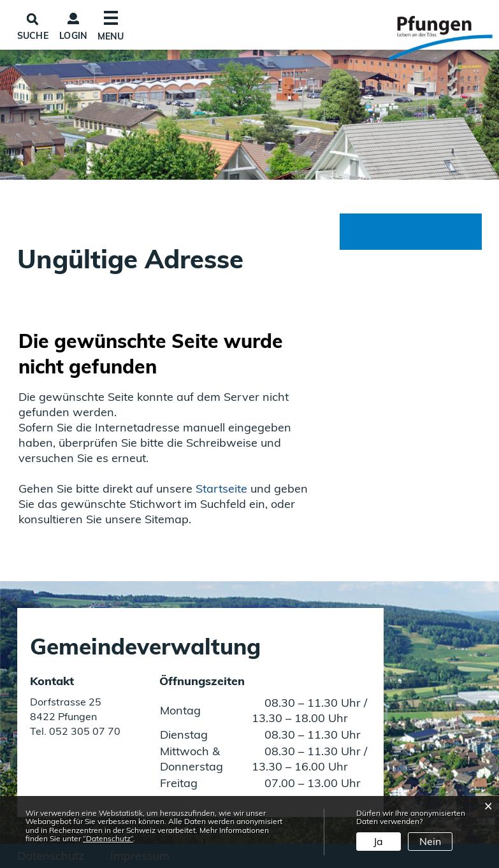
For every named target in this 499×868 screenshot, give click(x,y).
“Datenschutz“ (108, 838)
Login (74, 36)
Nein (430, 841)
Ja (378, 841)
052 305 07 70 (83, 731)
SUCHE (33, 36)
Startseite (221, 488)
